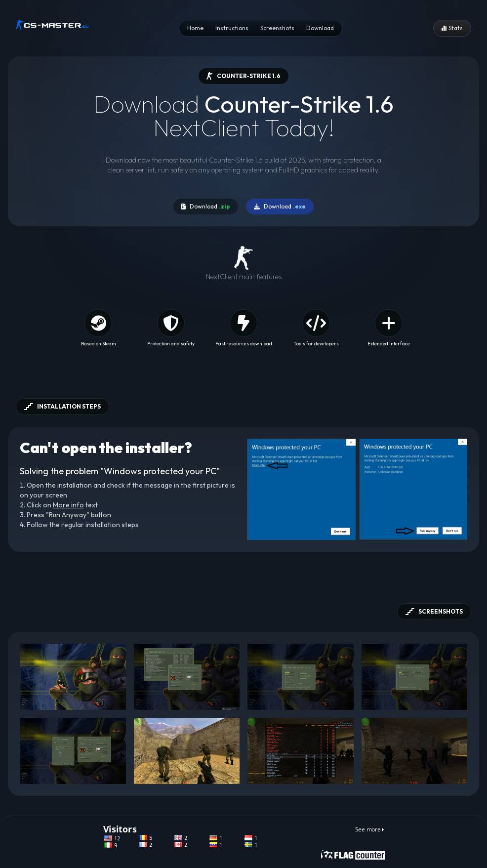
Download (320, 28)
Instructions (232, 28)
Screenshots (277, 28)
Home (195, 28)
